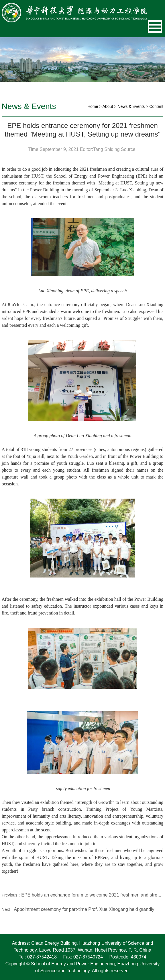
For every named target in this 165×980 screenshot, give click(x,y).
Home (93, 106)
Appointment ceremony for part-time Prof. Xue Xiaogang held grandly (84, 909)
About (108, 106)
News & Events (131, 106)
